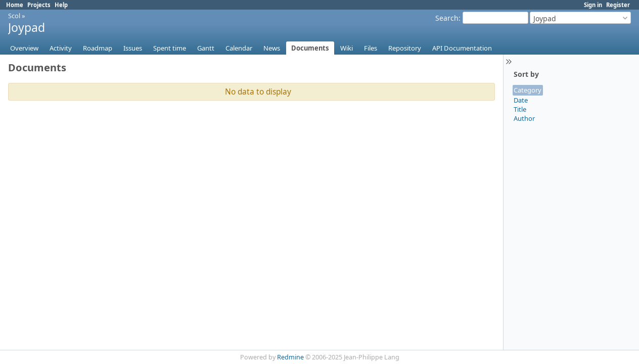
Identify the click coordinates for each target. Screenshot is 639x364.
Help (61, 5)
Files (371, 48)
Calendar (239, 48)
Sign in (593, 5)
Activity (61, 48)
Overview (24, 48)
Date (521, 100)
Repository (405, 48)
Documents (310, 48)
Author (524, 118)
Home (15, 5)
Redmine (290, 357)
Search (447, 18)
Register (618, 5)
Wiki (347, 48)
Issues (133, 48)
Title (520, 109)
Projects (39, 5)
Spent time (170, 48)
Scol (14, 16)
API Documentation (462, 48)
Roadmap (98, 48)
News (272, 48)
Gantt (206, 48)
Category (528, 90)
